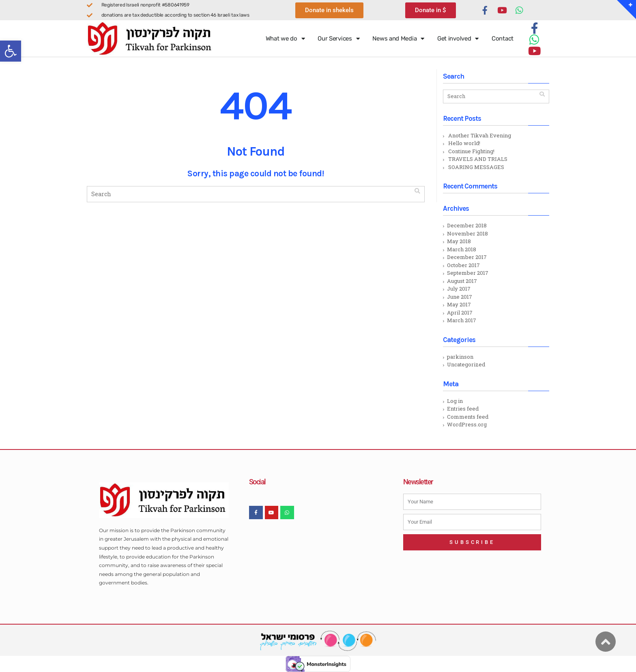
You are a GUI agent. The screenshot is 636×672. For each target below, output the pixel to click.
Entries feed (463, 409)
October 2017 (463, 265)
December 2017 (467, 257)
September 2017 (468, 273)
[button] (11, 51)
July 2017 (459, 289)
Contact (503, 39)
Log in (455, 401)
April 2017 (460, 312)
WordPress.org (467, 424)
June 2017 (460, 297)
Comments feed (468, 417)
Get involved (458, 39)
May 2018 (459, 241)
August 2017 (462, 281)
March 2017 (462, 320)
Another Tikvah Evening (480, 135)
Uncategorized (466, 364)
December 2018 (467, 225)
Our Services (338, 39)
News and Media (398, 39)
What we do (285, 39)
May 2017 (459, 304)
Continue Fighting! (471, 151)
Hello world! (464, 143)
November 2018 (467, 233)
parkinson (460, 357)
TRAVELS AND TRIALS (478, 159)
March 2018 (462, 249)
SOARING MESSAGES (476, 167)
